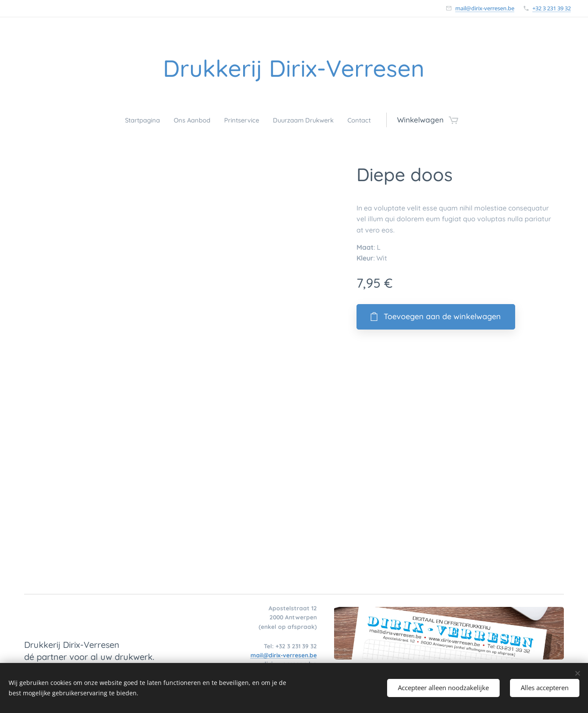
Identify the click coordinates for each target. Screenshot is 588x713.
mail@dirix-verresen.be (485, 8)
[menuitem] (131, 120)
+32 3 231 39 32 (552, 8)
